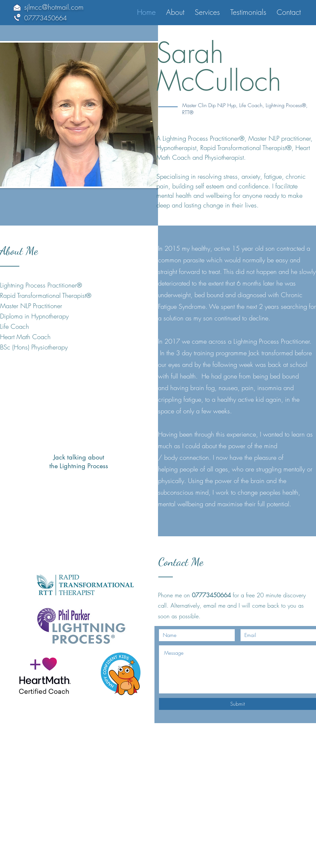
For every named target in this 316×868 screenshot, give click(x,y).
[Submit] (237, 704)
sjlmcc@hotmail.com (54, 7)
